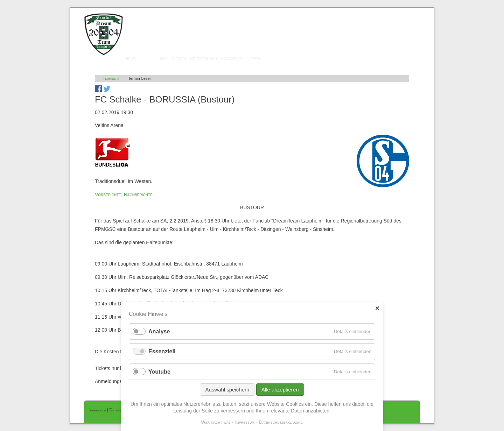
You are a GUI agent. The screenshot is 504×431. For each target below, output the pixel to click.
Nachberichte (138, 195)
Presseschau (203, 58)
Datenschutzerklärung (281, 422)
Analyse (159, 331)
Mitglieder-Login (402, 11)
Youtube (159, 372)
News (130, 58)
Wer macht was (216, 422)
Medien (179, 58)
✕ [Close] (377, 308)
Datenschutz (120, 410)
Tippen (253, 58)
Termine (148, 58)
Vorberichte (108, 195)
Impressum (97, 410)
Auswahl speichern (227, 390)
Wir (164, 58)
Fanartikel (232, 58)
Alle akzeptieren (280, 390)
